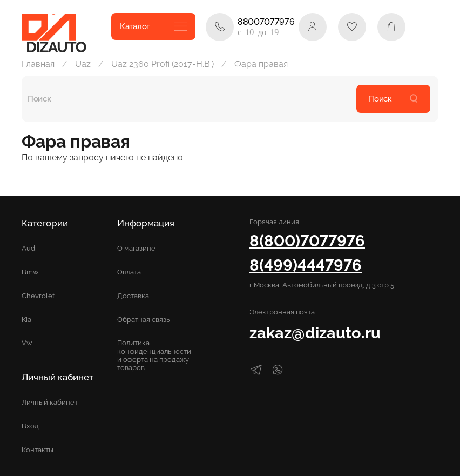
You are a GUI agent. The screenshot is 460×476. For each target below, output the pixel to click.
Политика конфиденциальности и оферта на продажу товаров (154, 355)
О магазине (136, 248)
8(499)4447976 (306, 265)
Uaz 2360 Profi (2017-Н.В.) (163, 64)
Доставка (133, 296)
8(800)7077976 (307, 241)
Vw (27, 343)
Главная (38, 64)
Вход (30, 426)
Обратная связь (143, 320)
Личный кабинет (50, 402)
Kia (26, 320)
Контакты (38, 450)
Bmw (30, 272)
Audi (29, 248)
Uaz (83, 64)
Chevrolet (38, 296)
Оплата (129, 272)
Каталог (153, 26)
